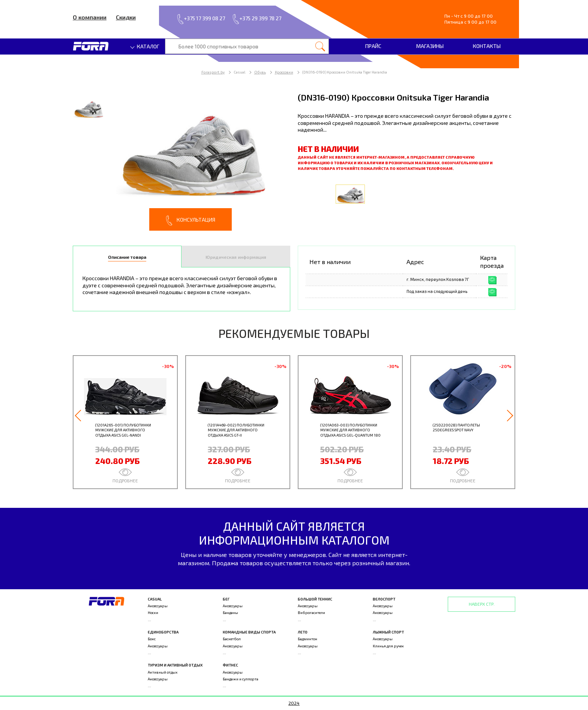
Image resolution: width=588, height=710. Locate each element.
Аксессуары (158, 606)
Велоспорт (384, 599)
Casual (155, 599)
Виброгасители (311, 612)
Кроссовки (284, 72)
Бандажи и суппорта (241, 679)
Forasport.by (213, 72)
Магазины (430, 46)
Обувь (260, 72)
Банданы (230, 612)
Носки (153, 612)
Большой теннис (315, 599)
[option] (181, 161)
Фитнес (230, 665)
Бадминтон (307, 639)
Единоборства (163, 632)
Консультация (190, 221)
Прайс (373, 46)
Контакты (487, 46)
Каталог (145, 46)
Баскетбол (232, 639)
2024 (294, 703)
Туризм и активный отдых (175, 665)
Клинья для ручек (388, 646)
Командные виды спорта (249, 632)
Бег (226, 599)
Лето (303, 632)
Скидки (126, 17)
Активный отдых (163, 672)
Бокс (152, 639)
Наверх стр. (482, 604)
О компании (90, 17)
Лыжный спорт (388, 632)
